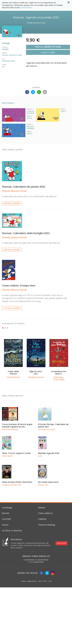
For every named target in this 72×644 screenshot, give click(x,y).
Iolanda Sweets (7, 456)
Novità (5, 513)
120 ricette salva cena (48, 482)
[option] (13, 359)
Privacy (24, 581)
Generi (42, 508)
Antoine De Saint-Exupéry (47, 430)
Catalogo (7, 508)
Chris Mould (59, 380)
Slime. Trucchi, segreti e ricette (16, 453)
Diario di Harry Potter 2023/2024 (17, 482)
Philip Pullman (13, 377)
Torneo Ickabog (47, 525)
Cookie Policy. (27, 8)
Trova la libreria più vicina (48, 47)
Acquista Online (48, 53)
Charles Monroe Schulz (36, 23)
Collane (42, 519)
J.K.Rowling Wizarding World (12, 485)
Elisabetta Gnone (36, 377)
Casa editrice (45, 513)
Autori (5, 525)
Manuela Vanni (43, 485)
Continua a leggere (12, 203)
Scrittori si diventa (12, 531)
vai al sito (61, 543)
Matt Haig (58, 377)
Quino (40, 456)
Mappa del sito (32, 581)
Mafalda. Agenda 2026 (49, 453)
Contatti (6, 519)
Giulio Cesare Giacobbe (10, 430)
